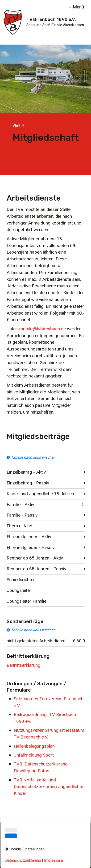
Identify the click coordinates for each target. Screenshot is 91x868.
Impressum (34, 845)
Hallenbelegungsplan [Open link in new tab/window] (34, 746)
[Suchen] (77, 836)
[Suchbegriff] (45, 836)
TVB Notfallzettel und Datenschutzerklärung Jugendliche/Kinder (49, 787)
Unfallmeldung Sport (34, 755)
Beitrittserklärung (23, 665)
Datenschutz (56, 845)
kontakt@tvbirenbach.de (42, 329)
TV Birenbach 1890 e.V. (51, 19)
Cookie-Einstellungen (46, 853)
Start (16, 125)
